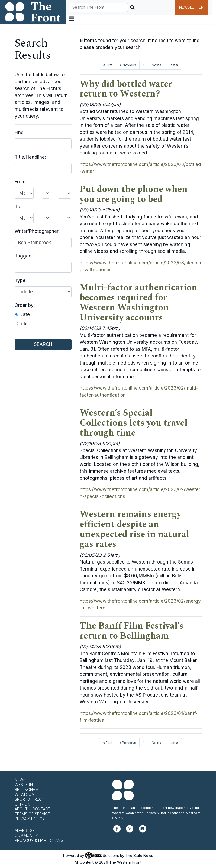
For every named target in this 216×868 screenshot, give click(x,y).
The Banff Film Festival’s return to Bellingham (132, 631)
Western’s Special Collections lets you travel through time (134, 423)
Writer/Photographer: (37, 231)
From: (21, 182)
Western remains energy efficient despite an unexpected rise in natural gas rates (134, 529)
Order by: (25, 305)
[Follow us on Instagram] (130, 831)
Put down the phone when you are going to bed (134, 194)
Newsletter (191, 7)
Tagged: (24, 256)
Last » (173, 65)
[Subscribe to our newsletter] (143, 831)
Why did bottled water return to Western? (126, 89)
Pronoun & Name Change (40, 840)
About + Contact (33, 809)
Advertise (25, 831)
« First (108, 65)
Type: (21, 280)
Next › (157, 65)
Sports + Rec (28, 799)
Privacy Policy (30, 819)
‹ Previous (128, 65)
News (20, 780)
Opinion (22, 804)
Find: (20, 132)
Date (22, 314)
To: (18, 207)
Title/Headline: (30, 157)
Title (21, 324)
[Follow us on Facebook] (117, 831)
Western (24, 785)
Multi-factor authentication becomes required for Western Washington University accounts (138, 303)
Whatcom (25, 794)
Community (26, 835)
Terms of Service (32, 814)
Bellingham (27, 789)
